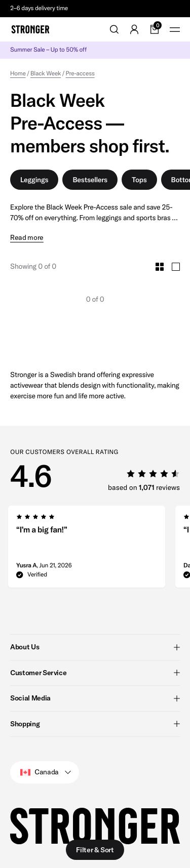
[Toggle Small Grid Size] (160, 267)
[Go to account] (134, 29)
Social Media (95, 698)
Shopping (95, 723)
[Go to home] (30, 29)
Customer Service (95, 672)
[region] (95, 550)
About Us (95, 647)
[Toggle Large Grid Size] (176, 267)
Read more (27, 238)
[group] (87, 550)
